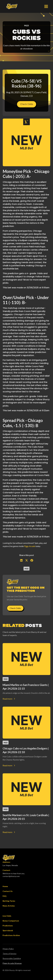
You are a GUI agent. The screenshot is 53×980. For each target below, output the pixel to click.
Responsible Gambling (12, 958)
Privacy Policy (8, 949)
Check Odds (27, 104)
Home (5, 886)
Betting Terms (9, 901)
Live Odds (7, 916)
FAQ (5, 896)
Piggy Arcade (30, 546)
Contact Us (8, 891)
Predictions (8, 926)
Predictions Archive (11, 935)
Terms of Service (9, 954)
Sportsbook (8, 930)
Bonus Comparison (11, 921)
